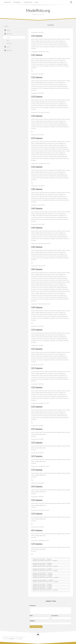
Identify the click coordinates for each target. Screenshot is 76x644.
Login (36, 2)
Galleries (9, 30)
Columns (8, 37)
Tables (8, 40)
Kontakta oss (28, 2)
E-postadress (55, 616)
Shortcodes (9, 34)
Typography (9, 43)
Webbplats (32, 621)
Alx (21, 639)
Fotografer (17, 2)
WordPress (12, 639)
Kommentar (33, 606)
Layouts (8, 47)
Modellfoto (8, 2)
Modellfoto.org (38, 10)
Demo (6, 26)
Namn (31, 616)
